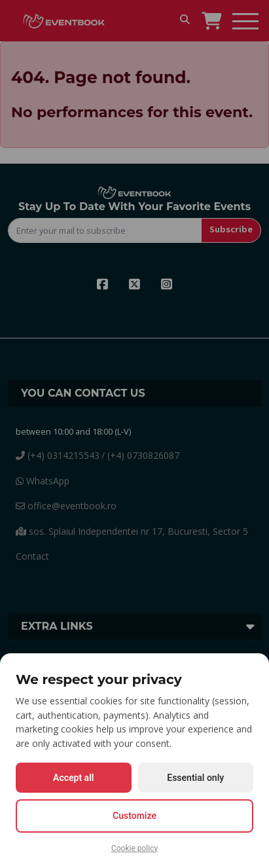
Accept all (73, 778)
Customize (134, 816)
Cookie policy (134, 848)
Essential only (195, 778)
